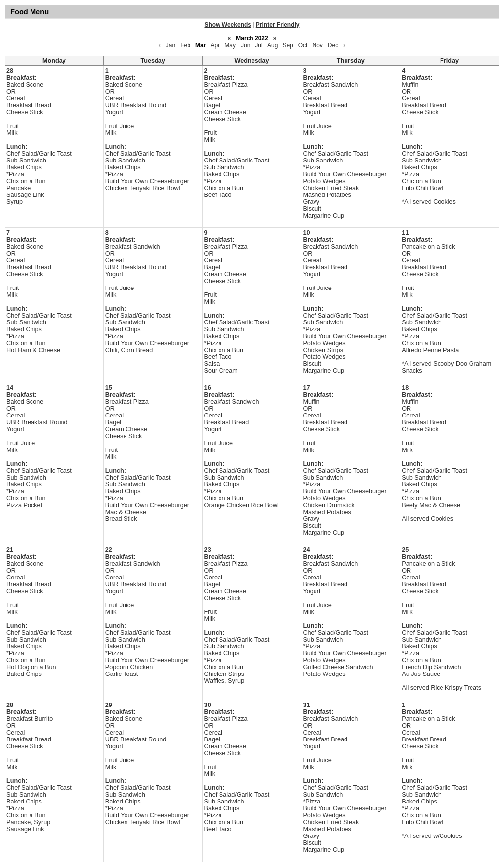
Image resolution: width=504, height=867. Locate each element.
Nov (317, 45)
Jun (245, 45)
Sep (288, 45)
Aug (272, 45)
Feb (185, 45)
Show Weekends (228, 25)
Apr (215, 45)
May (230, 45)
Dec (333, 45)
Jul (259, 45)
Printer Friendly (278, 25)
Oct (303, 45)
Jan (171, 45)
